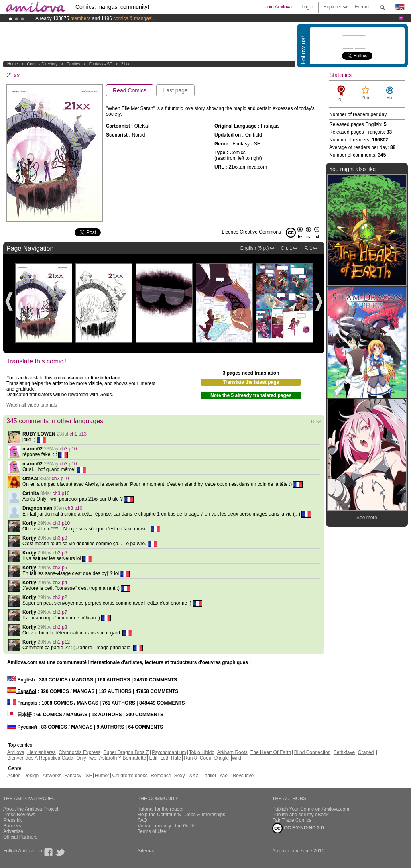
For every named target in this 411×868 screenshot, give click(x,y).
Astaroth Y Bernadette (123, 758)
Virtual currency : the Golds (167, 826)
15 (313, 422)
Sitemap (146, 851)
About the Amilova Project (31, 809)
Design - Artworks (43, 776)
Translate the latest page (251, 382)
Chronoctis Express (79, 752)
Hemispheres (42, 752)
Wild (236, 758)
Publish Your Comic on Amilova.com (311, 809)
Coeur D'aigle (215, 758)
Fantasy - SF (101, 64)
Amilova (16, 752)
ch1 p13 (78, 434)
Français (22, 703)
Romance (161, 776)
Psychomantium (169, 752)
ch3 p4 (60, 583)
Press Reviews (19, 815)
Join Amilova (278, 7)
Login (307, 7)
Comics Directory (42, 64)
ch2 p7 (60, 612)
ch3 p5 (60, 568)
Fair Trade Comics (292, 820)
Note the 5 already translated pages (251, 395)
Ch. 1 (287, 248)
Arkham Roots (232, 752)
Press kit (12, 820)
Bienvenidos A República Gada (40, 758)
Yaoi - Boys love (236, 776)
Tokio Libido (202, 752)
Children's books (130, 776)
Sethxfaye (344, 752)
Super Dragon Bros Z (126, 752)
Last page (175, 90)
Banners (12, 826)
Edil (153, 758)
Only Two (86, 758)
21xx (125, 64)
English (21, 680)
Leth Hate (171, 758)
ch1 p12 (61, 642)
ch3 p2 (60, 597)
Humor (102, 776)
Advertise (13, 831)
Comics (73, 64)
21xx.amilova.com (248, 167)
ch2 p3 (60, 627)
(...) (297, 514)
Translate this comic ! (37, 361)
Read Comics (130, 90)
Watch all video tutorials (32, 405)
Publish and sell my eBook (300, 815)
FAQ (142, 820)
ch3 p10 (68, 449)
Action (14, 776)
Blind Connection (312, 752)
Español (22, 691)
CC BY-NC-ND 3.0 (298, 828)
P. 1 (308, 248)
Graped (366, 752)
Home (13, 64)
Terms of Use (152, 831)
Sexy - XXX (186, 776)
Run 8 (190, 758)
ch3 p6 (60, 553)
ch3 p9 (60, 538)
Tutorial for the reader (161, 809)
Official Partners (20, 837)
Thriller (210, 776)
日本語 (19, 715)
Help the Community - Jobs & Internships (181, 815)
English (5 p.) (255, 248)
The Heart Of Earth (271, 752)
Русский (22, 727)
